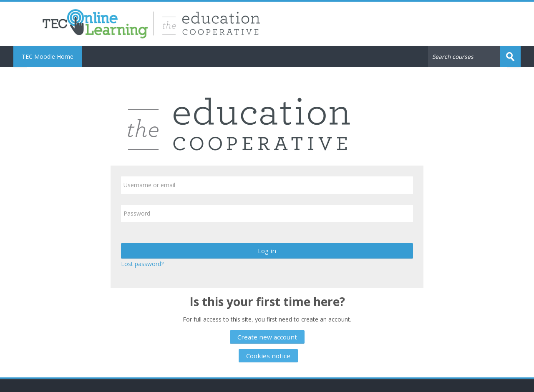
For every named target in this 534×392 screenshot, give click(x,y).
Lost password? (142, 264)
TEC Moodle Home (48, 57)
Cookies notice (268, 356)
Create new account (267, 337)
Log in (267, 251)
